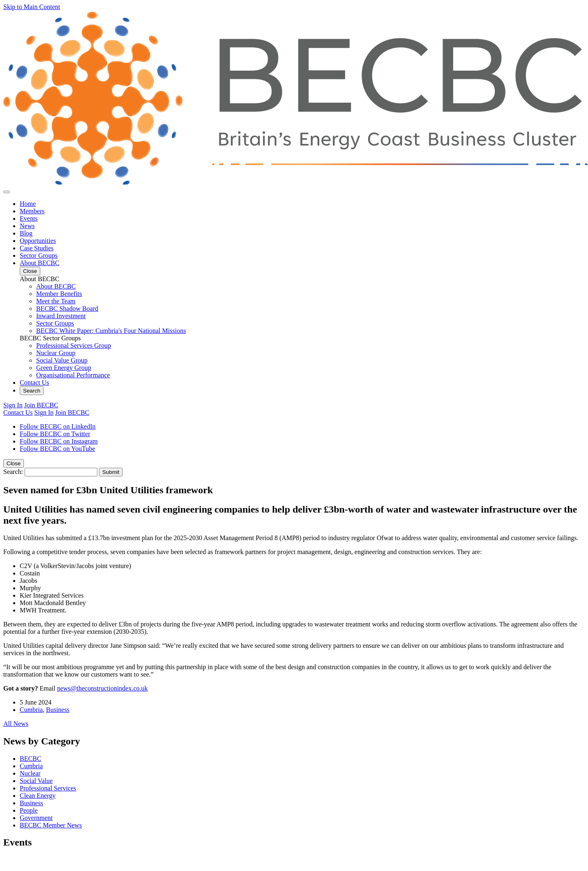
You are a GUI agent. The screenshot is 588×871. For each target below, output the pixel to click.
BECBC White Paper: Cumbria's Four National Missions (111, 331)
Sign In (13, 405)
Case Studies (37, 248)
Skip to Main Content (32, 7)
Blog (26, 233)
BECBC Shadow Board (67, 308)
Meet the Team (56, 301)
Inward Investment (61, 316)
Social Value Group (62, 360)
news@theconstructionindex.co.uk (103, 688)
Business (58, 710)
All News (16, 724)
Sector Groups (39, 255)
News (27, 226)
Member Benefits (59, 294)
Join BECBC (41, 405)
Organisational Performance (73, 375)
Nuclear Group (56, 353)
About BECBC (39, 263)
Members (32, 211)
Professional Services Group (74, 345)
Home (28, 204)
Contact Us (35, 382)
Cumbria (31, 710)
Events (29, 218)
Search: (13, 472)
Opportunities (38, 241)
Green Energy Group (64, 368)
